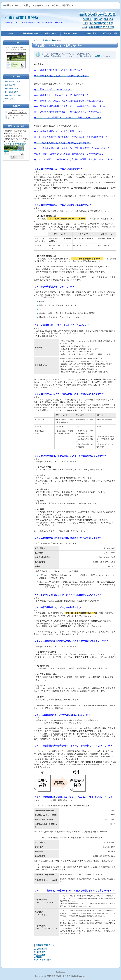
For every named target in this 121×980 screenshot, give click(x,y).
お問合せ (99, 56)
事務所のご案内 (13, 88)
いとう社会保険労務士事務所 (15, 144)
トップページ (36, 40)
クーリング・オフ (44, 960)
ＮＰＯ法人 (41, 952)
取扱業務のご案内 (49, 40)
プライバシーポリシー (16, 115)
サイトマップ (60, 972)
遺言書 (39, 957)
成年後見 (11, 118)
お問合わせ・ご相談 (14, 95)
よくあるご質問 (13, 92)
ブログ (11, 48)
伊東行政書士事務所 (22, 18)
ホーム (11, 33)
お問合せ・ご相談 (110, 33)
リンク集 (10, 99)
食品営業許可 (42, 949)
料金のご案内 (12, 85)
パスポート (41, 955)
